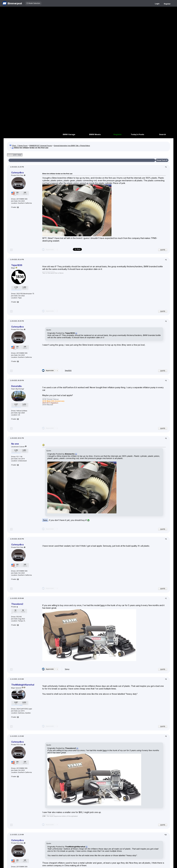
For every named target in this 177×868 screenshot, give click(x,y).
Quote (163, 250)
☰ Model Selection (33, 3)
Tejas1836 (17, 265)
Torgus (67, 669)
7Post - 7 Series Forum (20, 146)
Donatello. (17, 386)
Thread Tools (161, 160)
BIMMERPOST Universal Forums (41, 146)
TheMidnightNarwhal (23, 685)
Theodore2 (17, 604)
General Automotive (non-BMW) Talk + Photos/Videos (72, 146)
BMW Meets (95, 134)
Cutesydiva (17, 173)
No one (15, 444)
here (103, 605)
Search (163, 134)
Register (167, 4)
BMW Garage (69, 134)
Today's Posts (137, 134)
